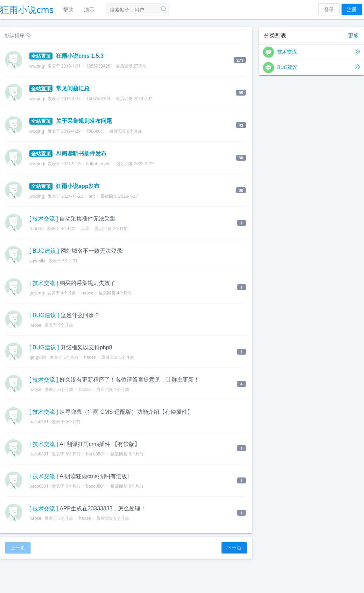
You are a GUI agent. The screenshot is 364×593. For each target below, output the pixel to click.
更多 (353, 36)
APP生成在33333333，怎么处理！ (103, 508)
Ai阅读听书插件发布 (68, 154)
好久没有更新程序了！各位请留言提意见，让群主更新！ (129, 380)
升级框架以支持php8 (86, 347)
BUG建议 (311, 68)
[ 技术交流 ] (44, 219)
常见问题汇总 (59, 88)
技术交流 (311, 52)
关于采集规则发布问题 (71, 121)
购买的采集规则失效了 (87, 283)
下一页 (234, 548)
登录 (329, 9)
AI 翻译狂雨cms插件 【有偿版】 (100, 444)
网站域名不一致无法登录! (92, 251)
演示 (89, 9)
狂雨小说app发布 (64, 186)
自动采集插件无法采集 (87, 219)
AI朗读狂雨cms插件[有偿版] (94, 476)
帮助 (68, 9)
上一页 (18, 548)
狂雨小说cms (27, 9)
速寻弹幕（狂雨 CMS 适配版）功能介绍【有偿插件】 (126, 412)
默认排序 (18, 35)
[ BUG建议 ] (44, 251)
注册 (352, 9)
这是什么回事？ (80, 315)
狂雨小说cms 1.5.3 (66, 56)
